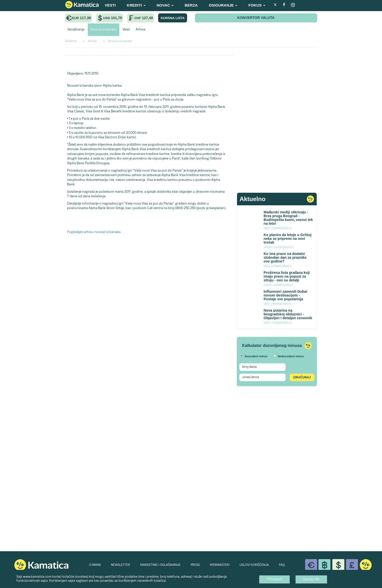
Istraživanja (76, 30)
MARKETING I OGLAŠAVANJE (160, 565)
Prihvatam (274, 579)
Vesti (126, 30)
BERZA (191, 5)
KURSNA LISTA (173, 18)
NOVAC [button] (165, 5)
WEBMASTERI (220, 565)
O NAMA (95, 565)
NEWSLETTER (121, 565)
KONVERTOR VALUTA (256, 18)
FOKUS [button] (257, 5)
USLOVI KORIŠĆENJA (254, 565)
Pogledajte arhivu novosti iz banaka (94, 232)
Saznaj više (311, 579)
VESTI (110, 5)
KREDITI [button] (136, 5)
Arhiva (141, 30)
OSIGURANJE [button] (223, 5)
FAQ (282, 565)
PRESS (195, 565)
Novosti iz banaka (104, 30)
